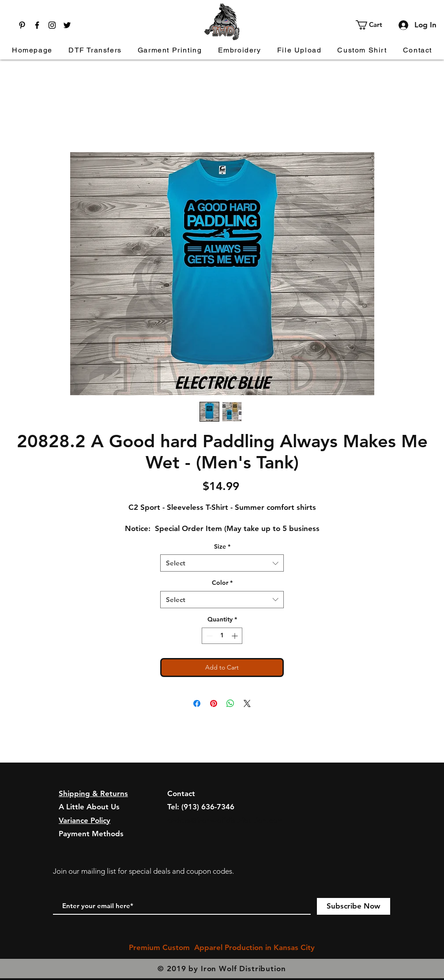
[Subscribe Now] (354, 906)
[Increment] (235, 636)
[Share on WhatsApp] (230, 703)
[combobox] (222, 563)
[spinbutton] (222, 636)
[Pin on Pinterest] (214, 703)
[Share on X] (247, 703)
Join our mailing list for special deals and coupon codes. (143, 871)
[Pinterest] (22, 25)
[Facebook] (37, 25)
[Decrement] (209, 636)
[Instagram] (52, 25)
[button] (374, 25)
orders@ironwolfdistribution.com (225, 820)
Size (222, 546)
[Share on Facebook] (197, 703)
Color (222, 583)
